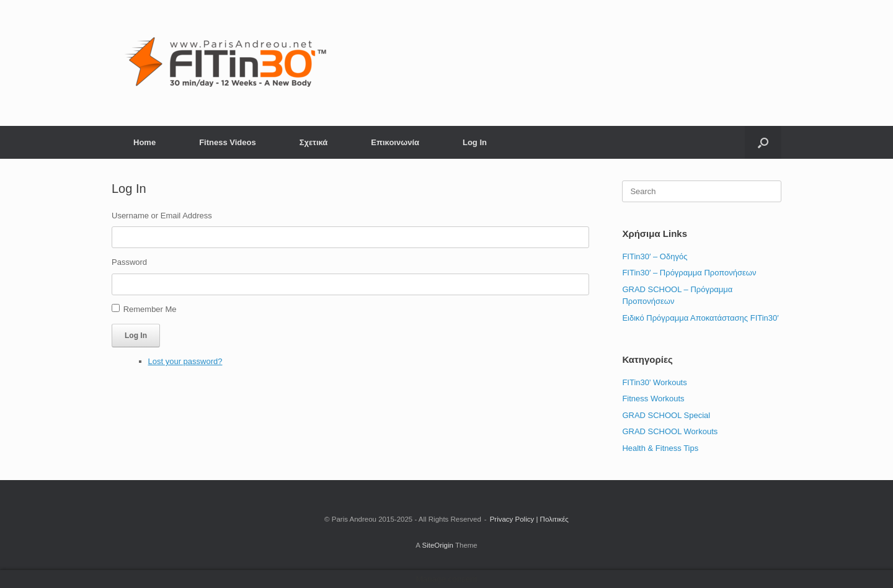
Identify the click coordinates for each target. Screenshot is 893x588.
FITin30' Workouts (654, 382)
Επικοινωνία (395, 142)
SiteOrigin (438, 545)
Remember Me (150, 309)
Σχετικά (314, 142)
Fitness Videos (228, 142)
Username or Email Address (162, 216)
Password (129, 262)
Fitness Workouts (653, 399)
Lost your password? (185, 361)
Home (144, 142)
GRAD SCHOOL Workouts (670, 431)
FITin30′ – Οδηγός (655, 256)
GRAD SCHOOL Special (666, 415)
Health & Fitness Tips (660, 448)
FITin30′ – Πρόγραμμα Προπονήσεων (689, 273)
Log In (475, 142)
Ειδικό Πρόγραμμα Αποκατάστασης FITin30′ (700, 318)
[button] (763, 142)
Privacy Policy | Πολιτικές (529, 519)
